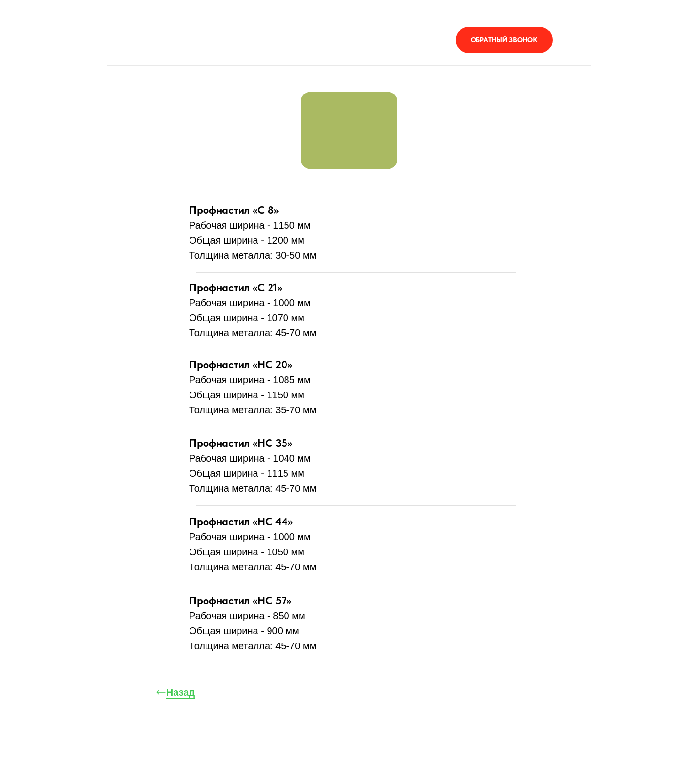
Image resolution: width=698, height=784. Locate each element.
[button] (504, 40)
